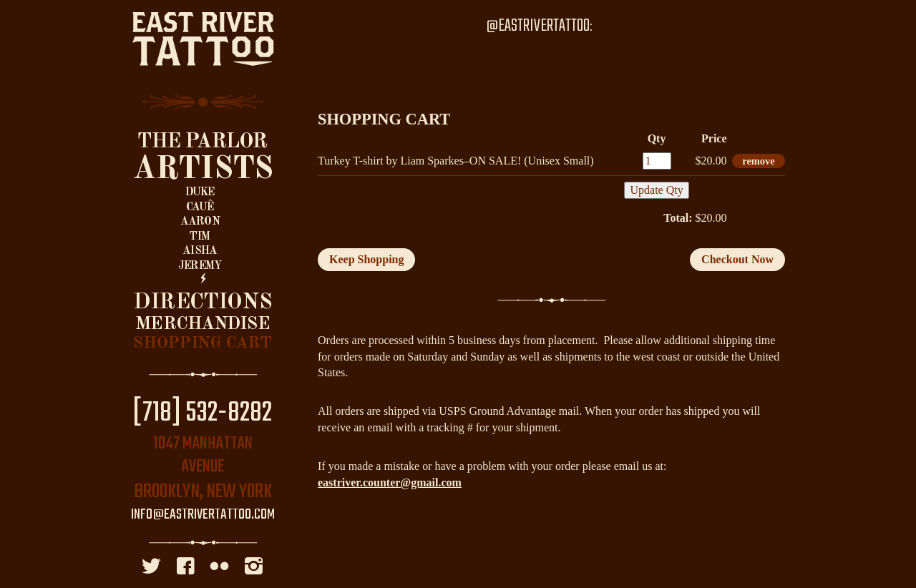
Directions (203, 303)
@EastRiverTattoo (538, 26)
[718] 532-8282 (203, 413)
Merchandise (203, 324)
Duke (200, 192)
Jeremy (200, 266)
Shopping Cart (202, 343)
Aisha (200, 251)
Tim (200, 237)
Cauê (200, 207)
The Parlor (202, 142)
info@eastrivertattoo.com (203, 515)
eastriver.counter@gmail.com (390, 482)
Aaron (200, 222)
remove (758, 161)
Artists (203, 170)
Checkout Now (737, 259)
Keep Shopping (366, 259)
